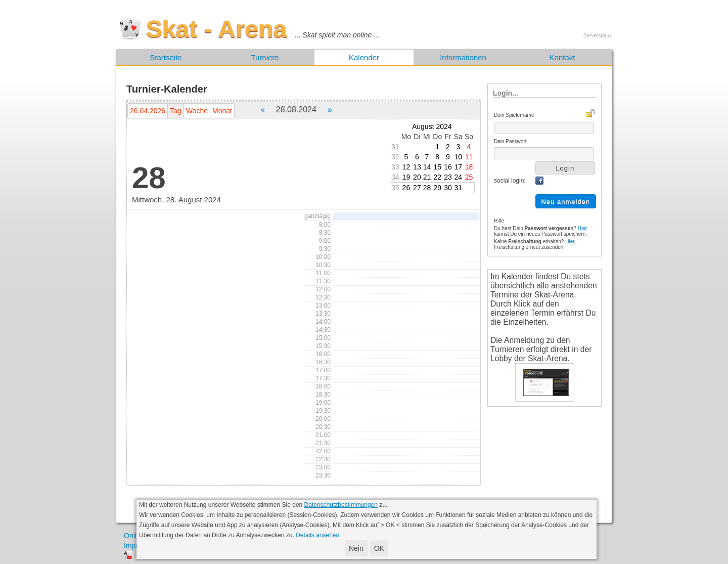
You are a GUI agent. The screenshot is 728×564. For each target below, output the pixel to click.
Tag (176, 111)
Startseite (166, 57)
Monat (222, 111)
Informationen (463, 57)
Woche (197, 111)
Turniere (265, 57)
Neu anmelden (566, 202)
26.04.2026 (148, 111)
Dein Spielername (514, 115)
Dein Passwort (510, 141)
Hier (582, 228)
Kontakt (562, 57)
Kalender (364, 57)
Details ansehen (317, 535)
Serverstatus (598, 36)
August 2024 (432, 126)
